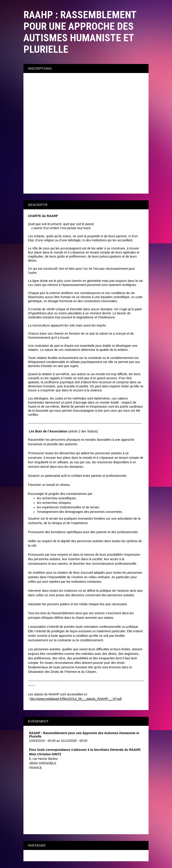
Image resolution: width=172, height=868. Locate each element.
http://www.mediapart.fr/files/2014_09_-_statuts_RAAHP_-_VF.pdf (76, 699)
